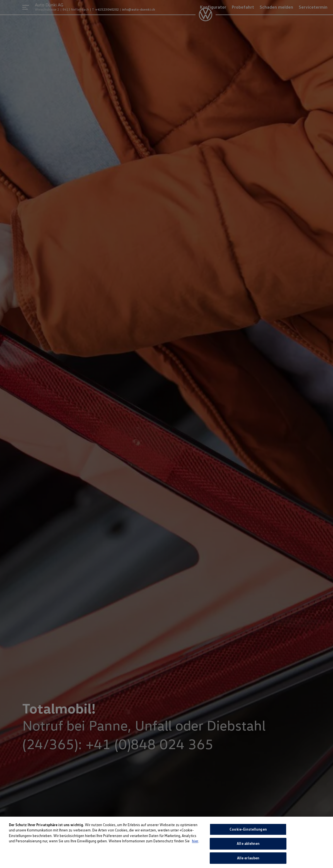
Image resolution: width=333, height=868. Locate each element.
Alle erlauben (248, 860)
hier (195, 843)
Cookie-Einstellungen (248, 831)
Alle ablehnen (248, 846)
